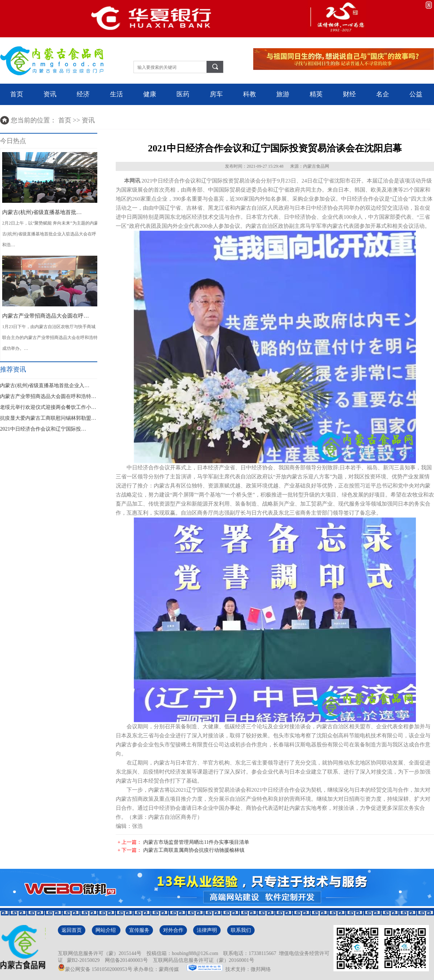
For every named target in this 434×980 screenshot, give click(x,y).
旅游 (283, 94)
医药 (183, 94)
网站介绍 (106, 930)
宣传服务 (139, 930)
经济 (83, 94)
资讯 (50, 94)
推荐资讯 (13, 369)
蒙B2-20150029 (82, 960)
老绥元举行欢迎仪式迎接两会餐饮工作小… (48, 407)
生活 (116, 94)
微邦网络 (261, 969)
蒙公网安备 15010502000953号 (95, 969)
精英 (316, 94)
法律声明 (207, 930)
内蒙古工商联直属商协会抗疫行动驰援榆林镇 (194, 850)
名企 (383, 94)
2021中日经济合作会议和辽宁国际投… (43, 429)
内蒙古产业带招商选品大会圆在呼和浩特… (48, 396)
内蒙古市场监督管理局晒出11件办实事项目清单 (196, 842)
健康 (150, 94)
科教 (250, 94)
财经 (349, 94)
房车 (216, 94)
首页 (17, 94)
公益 (416, 94)
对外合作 (173, 930)
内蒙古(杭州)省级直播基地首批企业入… (45, 386)
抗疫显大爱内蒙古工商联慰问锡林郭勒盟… (48, 418)
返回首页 (72, 930)
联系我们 (241, 930)
